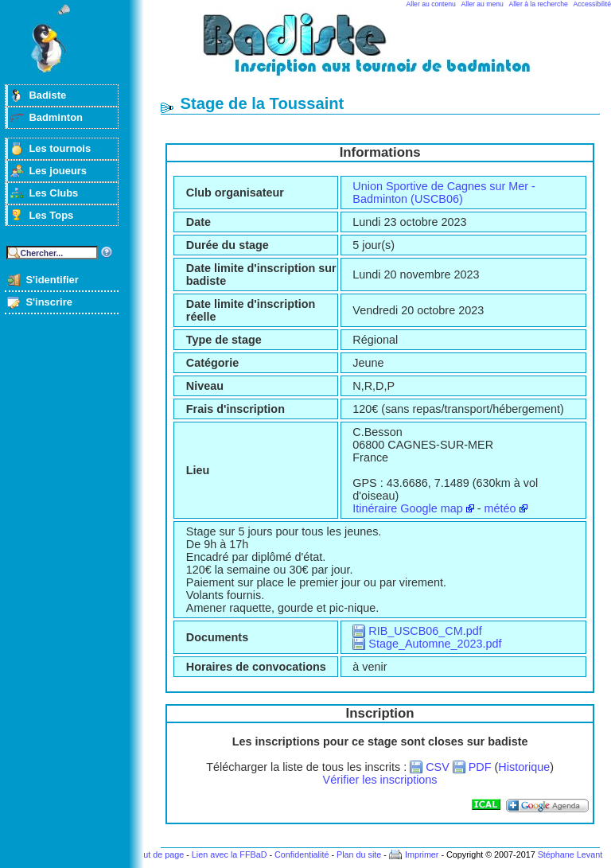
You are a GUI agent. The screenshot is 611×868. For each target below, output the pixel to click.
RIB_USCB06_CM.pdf (425, 631)
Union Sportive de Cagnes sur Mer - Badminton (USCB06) (444, 193)
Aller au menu (483, 4)
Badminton (56, 117)
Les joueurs (58, 171)
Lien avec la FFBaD (230, 854)
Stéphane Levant (570, 854)
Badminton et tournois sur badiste (386, 52)
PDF (480, 767)
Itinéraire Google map (407, 508)
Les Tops (51, 215)
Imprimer (422, 854)
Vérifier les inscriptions (380, 780)
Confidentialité (302, 854)
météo (500, 508)
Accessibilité (592, 4)
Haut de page (158, 854)
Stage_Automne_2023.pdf (435, 644)
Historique (524, 767)
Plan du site (359, 854)
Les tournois (60, 148)
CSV (438, 767)
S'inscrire (49, 302)
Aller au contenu (431, 4)
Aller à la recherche (539, 4)
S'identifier (52, 280)
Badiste (47, 95)
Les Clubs (53, 193)
